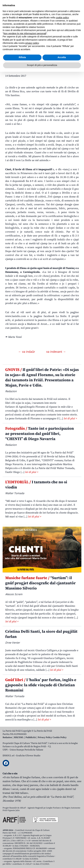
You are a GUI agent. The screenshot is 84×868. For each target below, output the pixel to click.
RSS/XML (19, 737)
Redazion (7, 737)
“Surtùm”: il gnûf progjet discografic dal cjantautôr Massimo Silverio (40, 583)
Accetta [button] (62, 854)
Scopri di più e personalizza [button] (42, 861)
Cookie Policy (60, 737)
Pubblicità (31, 737)
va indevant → (56, 352)
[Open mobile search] (70, 29)
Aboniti (12, 29)
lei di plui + (70, 418)
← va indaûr (27, 352)
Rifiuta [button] (22, 854)
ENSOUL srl (8, 756)
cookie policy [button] (62, 814)
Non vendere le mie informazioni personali (25, 830)
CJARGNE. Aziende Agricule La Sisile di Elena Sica (39, 59)
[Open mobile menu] (78, 29)
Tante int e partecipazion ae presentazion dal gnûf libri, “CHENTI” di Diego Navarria (40, 434)
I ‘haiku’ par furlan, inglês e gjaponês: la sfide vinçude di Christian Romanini (41, 685)
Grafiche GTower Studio (28, 756)
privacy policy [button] (32, 839)
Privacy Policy (45, 737)
